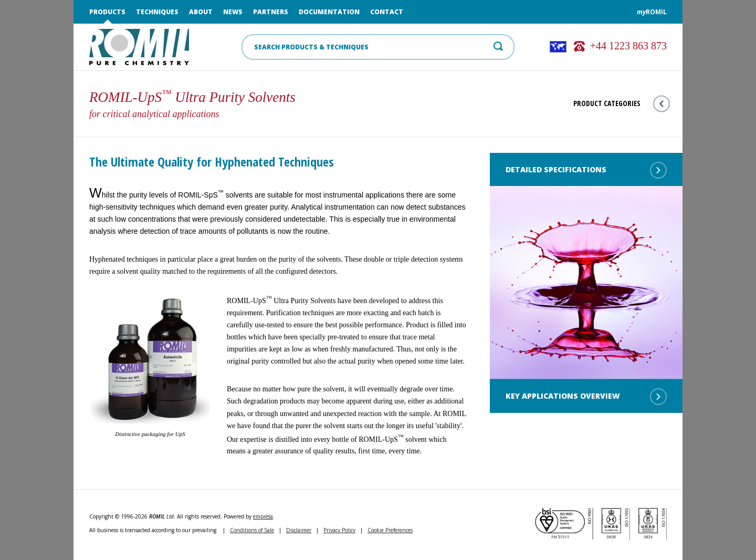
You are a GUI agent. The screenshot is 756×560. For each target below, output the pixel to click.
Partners (271, 12)
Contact (387, 12)
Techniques (157, 12)
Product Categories (622, 104)
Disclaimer (299, 530)
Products (107, 12)
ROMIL (652, 12)
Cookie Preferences (390, 530)
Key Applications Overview (586, 397)
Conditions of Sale (252, 530)
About (201, 12)
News (233, 12)
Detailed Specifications (586, 170)
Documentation (329, 12)
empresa (263, 516)
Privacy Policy (339, 530)
